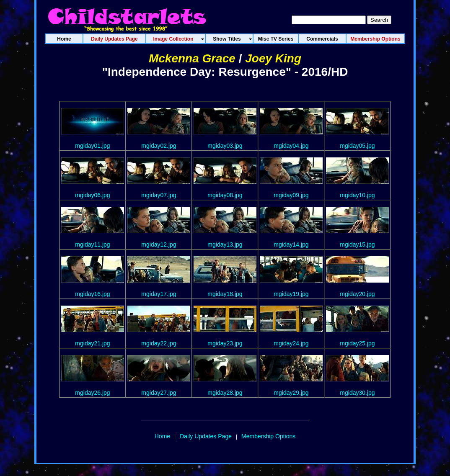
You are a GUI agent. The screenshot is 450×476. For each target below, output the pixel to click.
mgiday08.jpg (225, 195)
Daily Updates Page (206, 436)
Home (162, 436)
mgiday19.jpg (291, 294)
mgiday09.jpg (291, 195)
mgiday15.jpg (357, 244)
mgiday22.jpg (159, 343)
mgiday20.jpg (357, 294)
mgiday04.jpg (291, 146)
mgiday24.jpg (291, 343)
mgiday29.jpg (291, 393)
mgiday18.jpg (225, 294)
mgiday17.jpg (159, 294)
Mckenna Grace (192, 58)
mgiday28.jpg (225, 393)
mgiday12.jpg (159, 244)
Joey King (273, 58)
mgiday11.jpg (92, 244)
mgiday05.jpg (357, 146)
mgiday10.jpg (357, 195)
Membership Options (268, 436)
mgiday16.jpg (92, 294)
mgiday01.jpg (92, 146)
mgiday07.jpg (159, 195)
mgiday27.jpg (159, 393)
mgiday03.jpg (225, 146)
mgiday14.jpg (291, 244)
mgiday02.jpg (159, 146)
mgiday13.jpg (225, 244)
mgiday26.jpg (92, 393)
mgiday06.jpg (92, 195)
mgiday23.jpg (225, 343)
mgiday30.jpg (357, 393)
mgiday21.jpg (92, 343)
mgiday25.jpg (357, 343)
